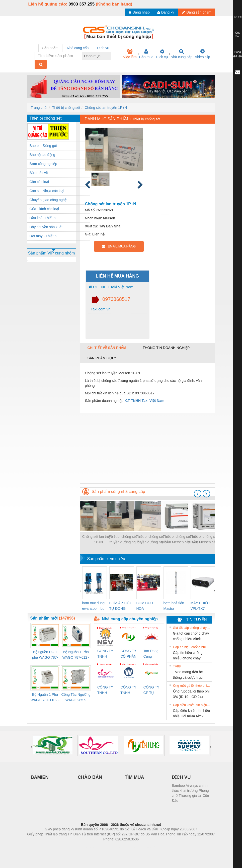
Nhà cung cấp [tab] (78, 48)
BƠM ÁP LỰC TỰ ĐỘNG (120, 606)
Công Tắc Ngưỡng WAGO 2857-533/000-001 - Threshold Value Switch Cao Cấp (76, 698)
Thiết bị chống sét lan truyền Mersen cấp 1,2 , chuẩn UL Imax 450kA (207, 540)
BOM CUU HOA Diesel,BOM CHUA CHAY (147, 606)
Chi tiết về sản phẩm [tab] (107, 348)
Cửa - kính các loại (44, 209)
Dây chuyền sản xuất (46, 227)
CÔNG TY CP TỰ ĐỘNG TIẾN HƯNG (151, 690)
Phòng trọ (89, 847)
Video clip (202, 54)
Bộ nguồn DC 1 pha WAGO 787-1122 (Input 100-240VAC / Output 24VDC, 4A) (45, 655)
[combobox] (110, 56)
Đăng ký (166, 12)
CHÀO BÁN (90, 777)
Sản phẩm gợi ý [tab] (102, 358)
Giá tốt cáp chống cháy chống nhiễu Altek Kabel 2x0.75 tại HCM (192, 628)
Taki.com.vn (100, 309)
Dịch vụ (162, 54)
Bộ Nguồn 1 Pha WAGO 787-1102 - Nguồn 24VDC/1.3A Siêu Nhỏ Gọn (45, 698)
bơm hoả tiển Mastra (174, 606)
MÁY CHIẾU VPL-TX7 (200, 606)
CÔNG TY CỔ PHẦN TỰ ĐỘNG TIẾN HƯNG (128, 654)
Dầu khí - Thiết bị (43, 218)
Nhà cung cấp (181, 54)
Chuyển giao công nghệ (48, 200)
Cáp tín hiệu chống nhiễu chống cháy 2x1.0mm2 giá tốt (192, 647)
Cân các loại (39, 182)
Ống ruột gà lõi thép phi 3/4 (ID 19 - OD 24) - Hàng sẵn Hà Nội (192, 686)
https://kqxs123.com (145, 847)
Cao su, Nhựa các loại (47, 191)
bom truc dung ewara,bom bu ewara (94, 606)
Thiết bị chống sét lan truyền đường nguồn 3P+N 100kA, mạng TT (153, 540)
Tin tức (238, 17)
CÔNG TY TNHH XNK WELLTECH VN (128, 690)
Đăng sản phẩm (197, 12)
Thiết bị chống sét (66, 108)
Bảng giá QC (237, 54)
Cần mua (146, 54)
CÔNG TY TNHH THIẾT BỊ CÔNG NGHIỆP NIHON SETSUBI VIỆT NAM (105, 654)
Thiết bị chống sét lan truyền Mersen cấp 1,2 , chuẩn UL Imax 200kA (180, 540)
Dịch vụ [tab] (103, 48)
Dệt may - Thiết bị (44, 236)
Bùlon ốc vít (39, 173)
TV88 (177, 666)
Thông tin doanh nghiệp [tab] (166, 348)
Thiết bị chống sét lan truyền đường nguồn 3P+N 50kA (125, 540)
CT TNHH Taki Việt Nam (111, 287)
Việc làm (130, 54)
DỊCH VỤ (181, 777)
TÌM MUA (135, 777)
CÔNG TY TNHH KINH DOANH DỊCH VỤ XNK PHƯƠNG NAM (105, 690)
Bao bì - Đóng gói (43, 146)
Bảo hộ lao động (43, 155)
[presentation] (198, 494)
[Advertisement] (147, 448)
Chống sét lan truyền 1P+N (106, 108)
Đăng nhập (139, 12)
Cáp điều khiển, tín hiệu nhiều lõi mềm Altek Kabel (192, 705)
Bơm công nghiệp (43, 164)
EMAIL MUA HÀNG (119, 246)
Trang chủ (39, 108)
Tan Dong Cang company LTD (151, 654)
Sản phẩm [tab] (50, 48)
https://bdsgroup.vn (114, 847)
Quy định (238, 35)
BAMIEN (40, 777)
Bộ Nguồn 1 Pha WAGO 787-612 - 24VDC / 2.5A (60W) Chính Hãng (76, 655)
